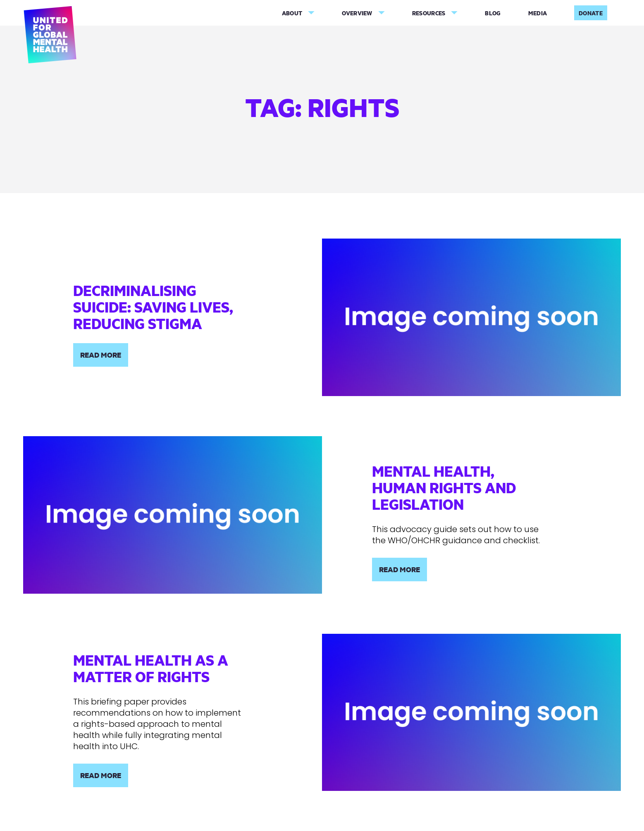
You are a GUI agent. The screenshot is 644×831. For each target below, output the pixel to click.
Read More (101, 355)
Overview (357, 13)
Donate (591, 13)
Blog (493, 13)
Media (538, 13)
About (292, 13)
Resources (429, 13)
